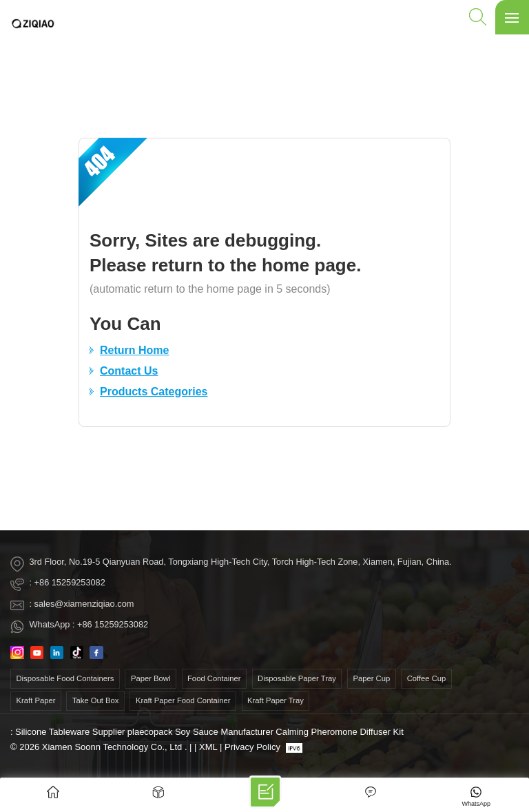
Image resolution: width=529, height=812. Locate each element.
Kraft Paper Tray (276, 700)
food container (214, 678)
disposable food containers (65, 678)
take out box (96, 700)
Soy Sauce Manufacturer (224, 732)
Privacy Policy (252, 747)
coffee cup (427, 678)
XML (208, 747)
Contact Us (129, 371)
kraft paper (36, 700)
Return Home (134, 350)
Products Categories (154, 392)
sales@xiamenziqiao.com (84, 604)
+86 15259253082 (70, 582)
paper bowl (151, 678)
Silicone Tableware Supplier (70, 732)
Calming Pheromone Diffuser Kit (339, 732)
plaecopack (150, 732)
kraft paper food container (183, 700)
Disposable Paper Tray (297, 678)
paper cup (371, 678)
